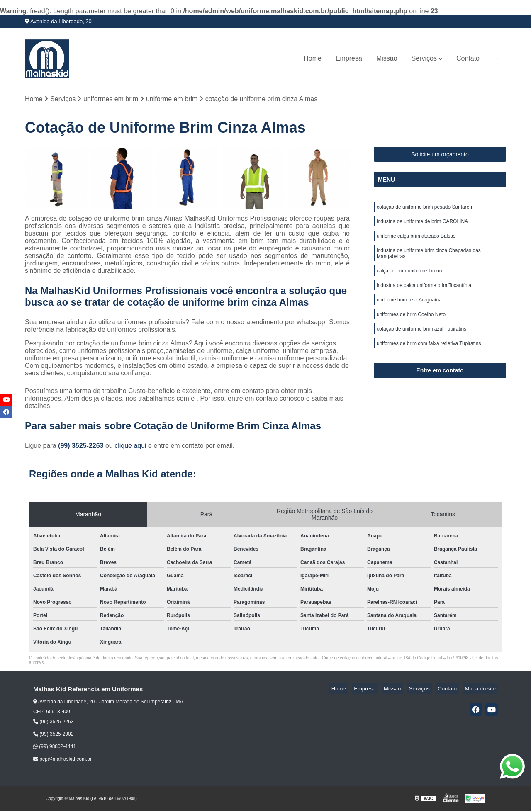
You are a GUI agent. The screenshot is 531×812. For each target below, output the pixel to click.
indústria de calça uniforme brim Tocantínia (424, 294)
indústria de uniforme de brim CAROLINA (422, 225)
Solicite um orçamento (440, 156)
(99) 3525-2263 (82, 447)
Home (313, 58)
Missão (387, 58)
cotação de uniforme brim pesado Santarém (425, 209)
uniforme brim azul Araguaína (409, 309)
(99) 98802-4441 (55, 748)
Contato (468, 58)
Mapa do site (482, 690)
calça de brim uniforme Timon (409, 278)
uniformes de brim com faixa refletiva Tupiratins (429, 357)
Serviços (424, 58)
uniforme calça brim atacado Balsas (416, 241)
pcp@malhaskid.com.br (62, 760)
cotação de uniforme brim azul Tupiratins (421, 341)
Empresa (349, 58)
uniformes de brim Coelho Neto (411, 325)
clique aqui (130, 447)
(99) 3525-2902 (53, 735)
